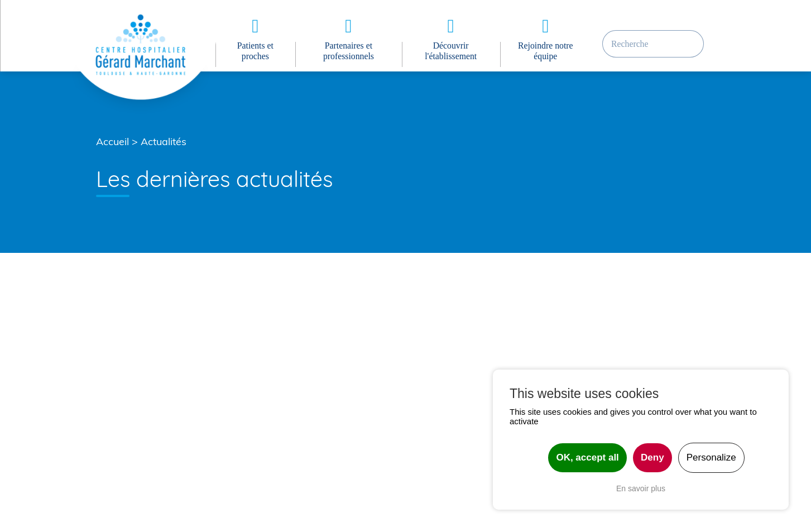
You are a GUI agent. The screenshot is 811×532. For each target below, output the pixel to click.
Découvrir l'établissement (451, 51)
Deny (652, 457)
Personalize (711, 457)
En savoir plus (641, 488)
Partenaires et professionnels (349, 51)
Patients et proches (255, 51)
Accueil (112, 142)
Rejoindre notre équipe (545, 51)
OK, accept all (587, 457)
